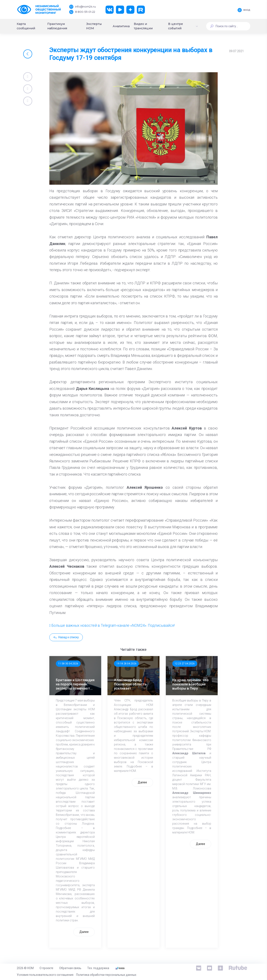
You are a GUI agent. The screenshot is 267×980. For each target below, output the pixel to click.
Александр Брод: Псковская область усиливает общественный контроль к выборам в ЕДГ (133, 684)
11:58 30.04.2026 (68, 664)
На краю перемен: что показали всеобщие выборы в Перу (190, 684)
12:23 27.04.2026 (185, 664)
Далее (84, 932)
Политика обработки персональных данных (106, 975)
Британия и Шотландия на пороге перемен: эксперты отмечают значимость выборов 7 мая (75, 684)
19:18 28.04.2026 (126, 664)
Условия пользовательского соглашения (45, 975)
